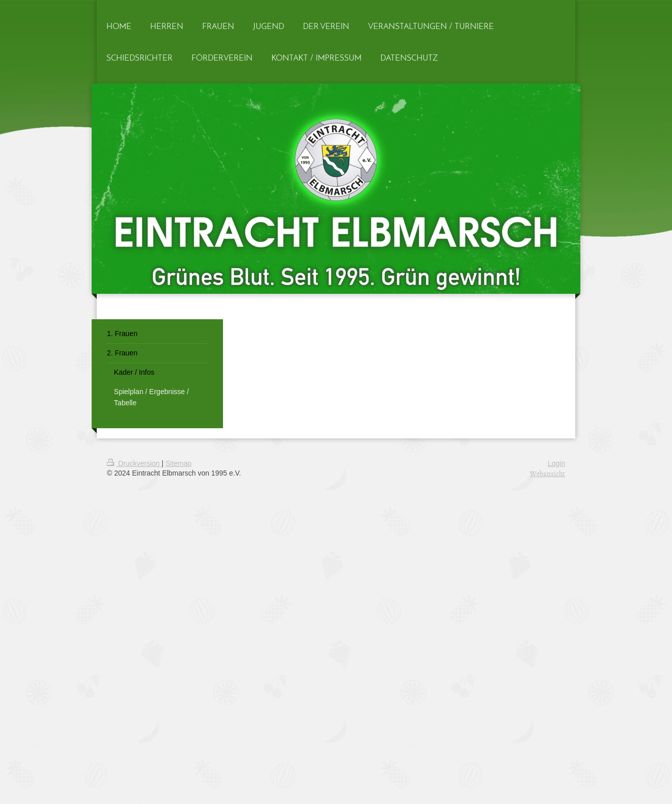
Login (556, 463)
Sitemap (178, 463)
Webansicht (548, 473)
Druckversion (134, 463)
